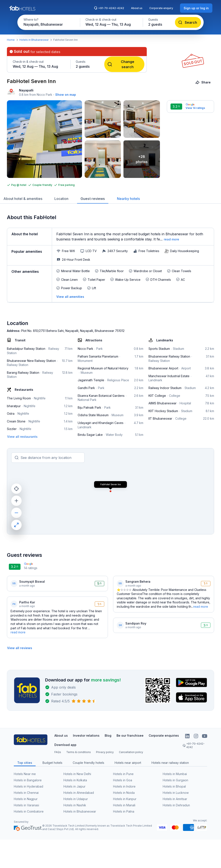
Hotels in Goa (123, 780)
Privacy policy (105, 752)
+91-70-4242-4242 (109, 8)
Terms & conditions (79, 752)
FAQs (58, 752)
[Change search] (124, 64)
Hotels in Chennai (26, 793)
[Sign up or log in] (196, 8)
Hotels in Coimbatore (29, 811)
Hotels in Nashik (75, 805)
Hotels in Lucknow (176, 793)
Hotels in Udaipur (76, 799)
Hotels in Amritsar (175, 799)
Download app (65, 745)
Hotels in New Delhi (77, 774)
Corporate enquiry (161, 8)
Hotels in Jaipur (74, 786)
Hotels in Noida (124, 793)
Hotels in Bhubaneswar (34, 40)
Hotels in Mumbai (175, 774)
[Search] (188, 22)
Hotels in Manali (124, 805)
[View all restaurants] (22, 437)
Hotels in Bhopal (174, 786)
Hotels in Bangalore (28, 780)
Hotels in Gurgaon (175, 780)
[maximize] (16, 525)
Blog (108, 735)
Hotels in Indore (124, 786)
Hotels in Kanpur (125, 799)
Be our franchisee (130, 735)
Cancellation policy (131, 752)
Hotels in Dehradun (176, 805)
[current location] (16, 489)
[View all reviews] (20, 648)
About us (137, 8)
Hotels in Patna (124, 811)
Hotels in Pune (123, 774)
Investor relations (86, 735)
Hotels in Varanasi (26, 805)
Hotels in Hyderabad (28, 786)
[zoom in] (16, 501)
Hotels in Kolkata (75, 780)
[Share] (203, 82)
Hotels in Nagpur (26, 799)
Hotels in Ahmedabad (79, 793)
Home (11, 40)
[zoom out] (16, 513)
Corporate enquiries (164, 735)
